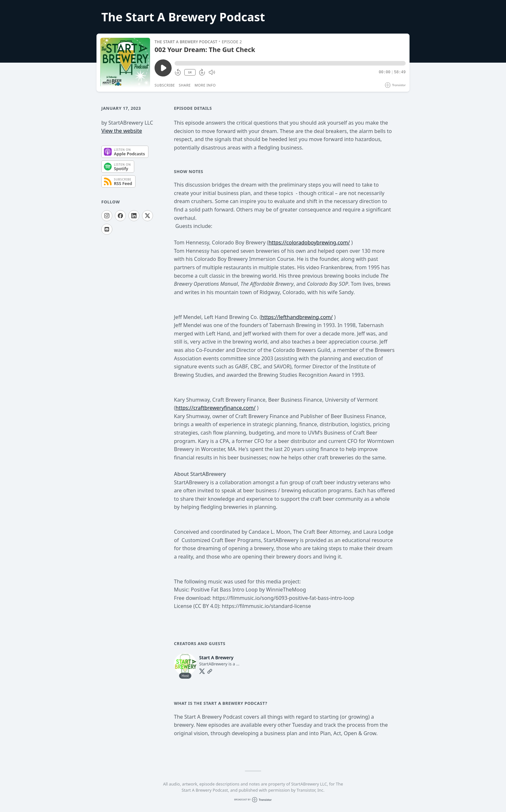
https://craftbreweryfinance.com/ (216, 408)
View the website (122, 131)
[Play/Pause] (125, 63)
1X (190, 72)
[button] (290, 63)
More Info (205, 85)
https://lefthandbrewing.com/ (297, 317)
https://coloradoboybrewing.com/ (309, 242)
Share (185, 85)
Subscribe (165, 85)
